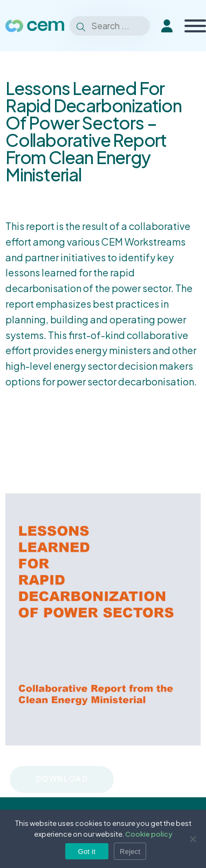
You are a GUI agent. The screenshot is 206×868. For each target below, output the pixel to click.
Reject (130, 852)
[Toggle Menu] (195, 26)
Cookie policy (149, 834)
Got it (87, 852)
